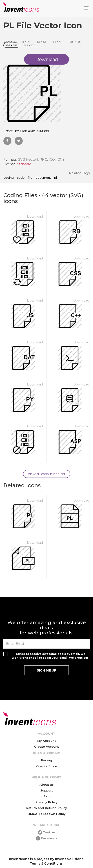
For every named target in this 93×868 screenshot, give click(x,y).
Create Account (46, 746)
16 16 (26, 42)
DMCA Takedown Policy (47, 814)
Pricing (46, 760)
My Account (46, 741)
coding (9, 178)
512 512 (30, 45)
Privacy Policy (46, 802)
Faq (47, 796)
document (43, 178)
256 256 (11, 45)
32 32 (41, 42)
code (21, 178)
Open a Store (47, 766)
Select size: (10, 42)
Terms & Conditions (46, 863)
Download (35, 216)
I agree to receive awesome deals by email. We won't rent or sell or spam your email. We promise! (50, 656)
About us (47, 785)
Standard (24, 164)
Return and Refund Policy (47, 808)
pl (55, 178)
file (30, 178)
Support (46, 790)
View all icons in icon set (47, 474)
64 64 (58, 42)
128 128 (75, 42)
